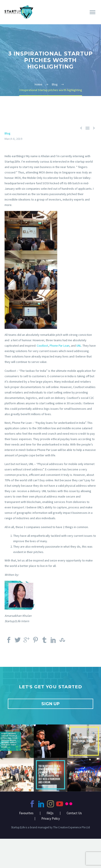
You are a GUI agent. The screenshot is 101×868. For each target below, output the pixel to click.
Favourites (26, 813)
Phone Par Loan (60, 346)
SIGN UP (50, 704)
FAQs (50, 813)
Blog (8, 133)
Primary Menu (93, 12)
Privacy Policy (51, 819)
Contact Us (74, 813)
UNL (79, 346)
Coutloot (42, 346)
